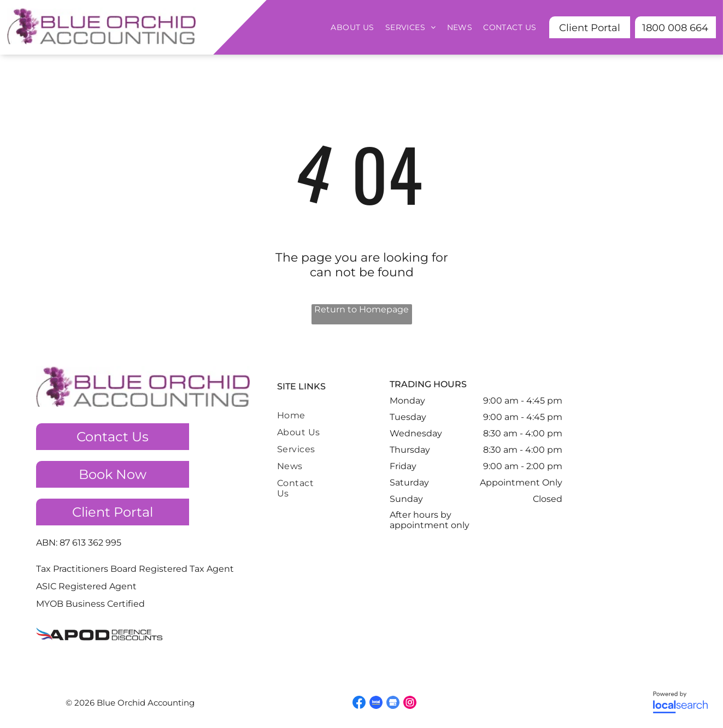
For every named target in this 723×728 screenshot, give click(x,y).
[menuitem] (352, 27)
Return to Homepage (361, 309)
